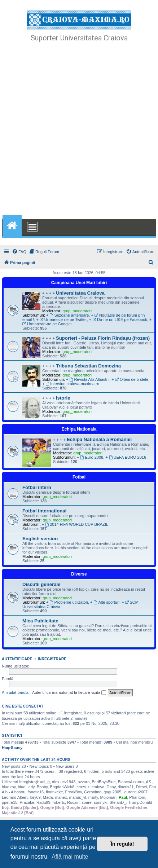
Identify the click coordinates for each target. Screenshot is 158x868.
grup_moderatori (77, 311)
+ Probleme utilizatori (67, 602)
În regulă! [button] (122, 844)
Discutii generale (41, 584)
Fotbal (79, 477)
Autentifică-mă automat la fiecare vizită (69, 693)
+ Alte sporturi (105, 602)
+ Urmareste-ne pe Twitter (62, 320)
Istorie (63, 398)
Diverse (79, 574)
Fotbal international (44, 511)
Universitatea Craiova (80, 293)
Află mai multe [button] (70, 857)
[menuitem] (19, 252)
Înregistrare (52, 659)
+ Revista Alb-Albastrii (88, 379)
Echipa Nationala (79, 429)
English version (40, 539)
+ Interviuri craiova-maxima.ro (71, 384)
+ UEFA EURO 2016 (126, 457)
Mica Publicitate (40, 621)
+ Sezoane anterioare (67, 315)
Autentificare (17, 659)
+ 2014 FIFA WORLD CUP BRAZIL (75, 524)
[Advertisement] (79, 131)
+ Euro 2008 (90, 457)
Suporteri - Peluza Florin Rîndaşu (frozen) (103, 338)
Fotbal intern (37, 487)
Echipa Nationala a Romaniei (99, 439)
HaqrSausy (12, 748)
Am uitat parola (15, 692)
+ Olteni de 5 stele (130, 379)
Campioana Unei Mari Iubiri (79, 283)
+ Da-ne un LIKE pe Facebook (118, 320)
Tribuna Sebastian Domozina (88, 366)
